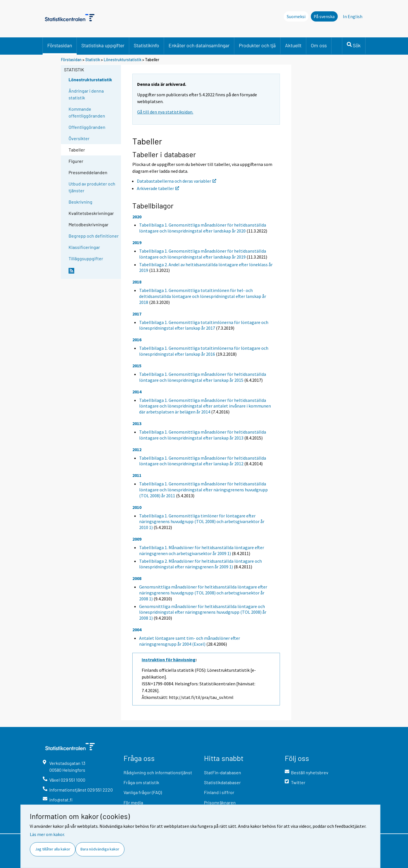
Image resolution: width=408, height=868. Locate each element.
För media (133, 802)
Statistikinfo (146, 45)
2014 (137, 392)
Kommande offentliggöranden (87, 112)
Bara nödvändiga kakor (100, 849)
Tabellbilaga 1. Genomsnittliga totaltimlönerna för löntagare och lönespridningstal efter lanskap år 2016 (204, 351)
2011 (137, 475)
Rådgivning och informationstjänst (158, 772)
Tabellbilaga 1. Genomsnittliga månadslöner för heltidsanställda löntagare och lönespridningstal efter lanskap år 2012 (203, 461)
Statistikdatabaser (222, 782)
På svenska (324, 16)
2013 (137, 423)
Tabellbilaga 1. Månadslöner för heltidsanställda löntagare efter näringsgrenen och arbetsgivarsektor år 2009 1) (202, 550)
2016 (137, 340)
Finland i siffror (219, 792)
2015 (137, 366)
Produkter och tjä (257, 45)
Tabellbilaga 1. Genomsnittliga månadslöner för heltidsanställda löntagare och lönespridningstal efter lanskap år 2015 (203, 377)
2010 (137, 507)
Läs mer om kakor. (47, 834)
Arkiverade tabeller (158, 188)
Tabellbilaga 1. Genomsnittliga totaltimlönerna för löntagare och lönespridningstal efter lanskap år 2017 (204, 325)
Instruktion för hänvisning (169, 660)
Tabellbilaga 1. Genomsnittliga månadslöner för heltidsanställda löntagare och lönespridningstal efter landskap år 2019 (203, 254)
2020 (137, 217)
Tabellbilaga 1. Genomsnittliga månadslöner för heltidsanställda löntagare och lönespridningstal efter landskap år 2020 (203, 228)
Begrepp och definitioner (94, 236)
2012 (137, 449)
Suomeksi (296, 16)
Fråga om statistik (141, 782)
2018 (137, 282)
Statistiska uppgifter (103, 45)
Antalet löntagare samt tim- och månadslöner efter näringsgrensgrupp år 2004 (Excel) (190, 641)
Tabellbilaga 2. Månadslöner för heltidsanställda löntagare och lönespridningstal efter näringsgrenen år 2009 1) (200, 564)
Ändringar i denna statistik (86, 94)
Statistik (93, 60)
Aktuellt (293, 45)
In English (353, 16)
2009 (137, 539)
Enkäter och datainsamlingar (199, 45)
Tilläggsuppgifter (86, 258)
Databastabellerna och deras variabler (177, 181)
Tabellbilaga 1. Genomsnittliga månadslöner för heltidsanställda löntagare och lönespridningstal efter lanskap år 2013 (203, 435)
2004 (137, 630)
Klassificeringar (84, 247)
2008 (137, 578)
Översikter (79, 138)
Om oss (319, 45)
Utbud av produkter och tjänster (92, 187)
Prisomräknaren (220, 802)
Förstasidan (60, 45)
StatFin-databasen (223, 772)
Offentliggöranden (87, 127)
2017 (137, 314)
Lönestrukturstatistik (123, 60)
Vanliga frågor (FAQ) (143, 792)
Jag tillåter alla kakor (53, 849)
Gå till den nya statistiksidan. (165, 112)
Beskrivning (80, 202)
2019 (137, 242)
